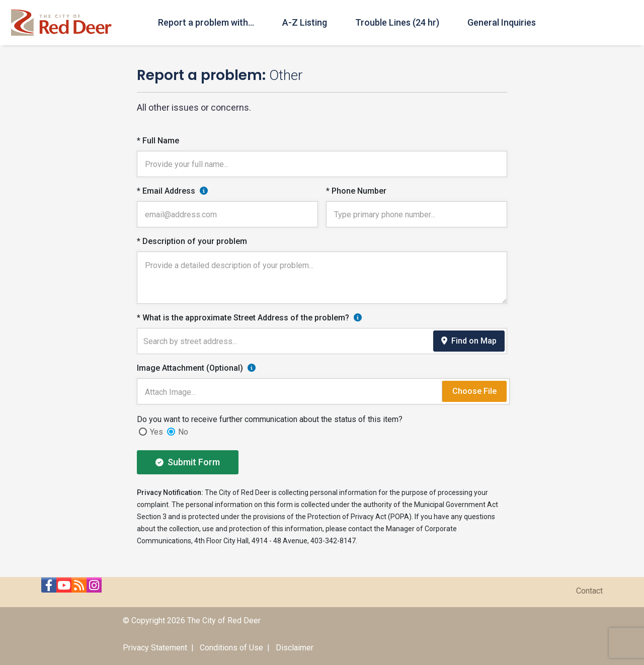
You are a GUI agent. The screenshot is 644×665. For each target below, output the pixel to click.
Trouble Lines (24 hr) (397, 22)
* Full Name (158, 141)
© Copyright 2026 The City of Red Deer (192, 620)
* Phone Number (356, 191)
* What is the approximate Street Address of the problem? (243, 318)
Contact (589, 591)
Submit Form (188, 462)
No (183, 432)
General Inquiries (502, 22)
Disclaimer (295, 648)
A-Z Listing (305, 22)
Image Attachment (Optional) (190, 368)
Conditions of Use (231, 648)
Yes (156, 432)
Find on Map (469, 341)
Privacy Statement (155, 648)
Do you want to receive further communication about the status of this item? (270, 419)
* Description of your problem (192, 241)
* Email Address (166, 191)
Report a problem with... (206, 22)
